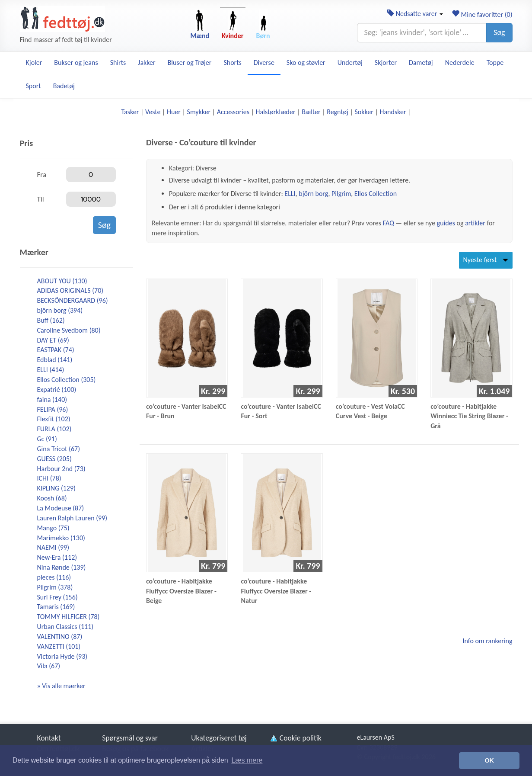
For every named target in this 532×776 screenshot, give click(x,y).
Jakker (147, 63)
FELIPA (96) (53, 409)
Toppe (495, 63)
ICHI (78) (49, 478)
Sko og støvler (306, 63)
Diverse (264, 63)
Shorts (232, 63)
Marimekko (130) (61, 538)
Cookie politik (295, 738)
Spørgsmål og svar (130, 738)
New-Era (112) (57, 557)
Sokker (364, 112)
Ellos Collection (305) (67, 380)
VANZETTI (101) (59, 646)
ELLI (290, 194)
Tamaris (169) (56, 607)
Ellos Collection (376, 194)
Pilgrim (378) (55, 587)
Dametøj (421, 63)
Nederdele (460, 63)
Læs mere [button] (247, 760)
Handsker (393, 112)
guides (446, 223)
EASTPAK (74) (56, 350)
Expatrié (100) (57, 390)
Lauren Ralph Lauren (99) (72, 518)
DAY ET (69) (53, 340)
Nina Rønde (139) (62, 567)
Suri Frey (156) (57, 597)
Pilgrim (341, 194)
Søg (499, 32)
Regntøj (338, 112)
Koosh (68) (52, 498)
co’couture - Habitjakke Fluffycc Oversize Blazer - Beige (181, 591)
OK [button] (489, 760)
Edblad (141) (55, 360)
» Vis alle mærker (61, 686)
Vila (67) (49, 666)
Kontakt (49, 738)
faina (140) (52, 399)
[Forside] (62, 19)
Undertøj (350, 63)
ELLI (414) (51, 370)
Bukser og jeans (76, 63)
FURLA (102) (54, 429)
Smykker (199, 112)
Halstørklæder (276, 112)
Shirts (118, 63)
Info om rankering (487, 641)
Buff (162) (51, 320)
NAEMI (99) (53, 547)
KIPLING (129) (56, 488)
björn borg (313, 194)
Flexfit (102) (54, 419)
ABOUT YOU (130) (62, 281)
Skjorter (386, 63)
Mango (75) (53, 528)
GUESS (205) (54, 459)
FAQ (389, 223)
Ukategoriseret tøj (219, 738)
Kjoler (34, 63)
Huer (174, 112)
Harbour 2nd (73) (61, 469)
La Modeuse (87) (61, 508)
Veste (153, 112)
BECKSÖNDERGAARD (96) (73, 300)
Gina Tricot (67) (59, 449)
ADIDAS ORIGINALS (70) (70, 290)
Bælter (311, 112)
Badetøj (64, 86)
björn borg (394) (60, 310)
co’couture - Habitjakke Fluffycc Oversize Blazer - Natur (276, 591)
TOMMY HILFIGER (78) (68, 617)
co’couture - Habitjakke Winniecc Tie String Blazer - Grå (469, 416)
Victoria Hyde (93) (62, 656)
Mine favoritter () (482, 14)
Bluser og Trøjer (190, 63)
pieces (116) (54, 577)
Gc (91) (47, 439)
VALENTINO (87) (60, 637)
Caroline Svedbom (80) (69, 330)
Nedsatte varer (415, 14)
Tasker (130, 112)
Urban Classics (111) (65, 627)
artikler (475, 223)
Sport (33, 86)
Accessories (233, 112)
